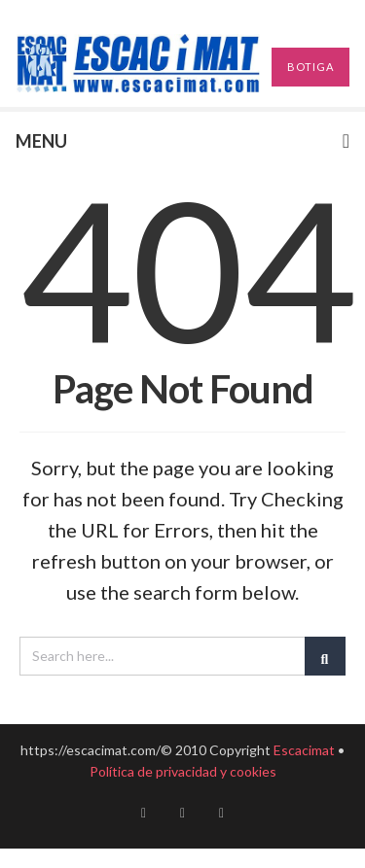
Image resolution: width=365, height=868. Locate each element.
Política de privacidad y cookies (183, 771)
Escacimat (304, 750)
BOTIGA (310, 67)
